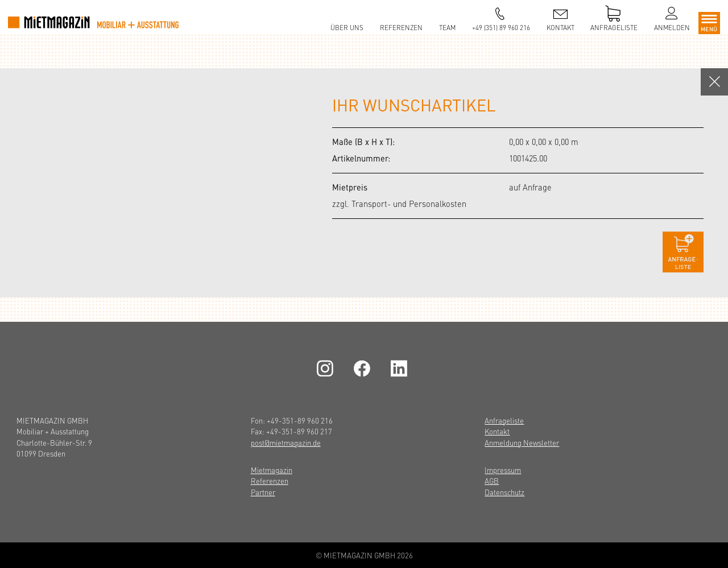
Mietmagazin (272, 470)
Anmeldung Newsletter (522, 443)
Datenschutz (504, 492)
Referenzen (270, 481)
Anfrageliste (504, 420)
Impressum (503, 470)
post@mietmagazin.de (286, 443)
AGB (492, 481)
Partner (263, 492)
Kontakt (497, 431)
